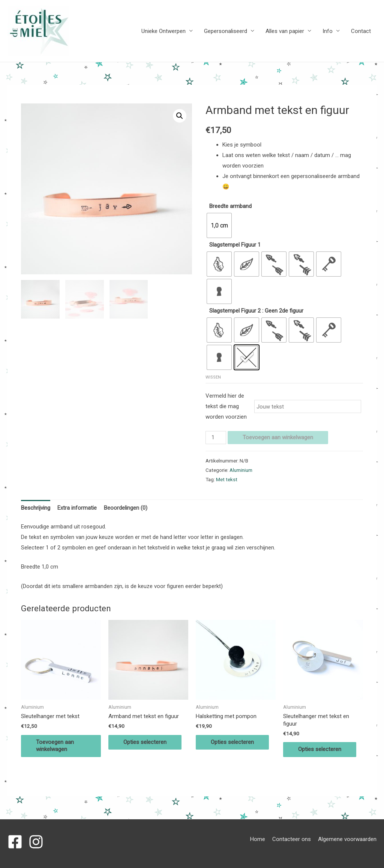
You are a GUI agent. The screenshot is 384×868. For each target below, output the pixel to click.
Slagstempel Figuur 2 (235, 311)
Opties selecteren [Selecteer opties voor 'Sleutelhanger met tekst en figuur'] (320, 749)
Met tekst (227, 479)
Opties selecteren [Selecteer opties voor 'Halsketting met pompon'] (232, 742)
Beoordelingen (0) (126, 508)
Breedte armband (230, 206)
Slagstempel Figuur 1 (235, 245)
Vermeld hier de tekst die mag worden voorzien (226, 406)
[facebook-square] (17, 842)
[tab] (36, 508)
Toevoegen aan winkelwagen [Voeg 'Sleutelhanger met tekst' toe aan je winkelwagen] (55, 746)
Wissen (213, 377)
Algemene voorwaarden (347, 839)
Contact (361, 31)
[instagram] (38, 842)
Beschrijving (36, 508)
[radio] (219, 225)
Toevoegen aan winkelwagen (278, 437)
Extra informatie (77, 508)
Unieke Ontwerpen (163, 31)
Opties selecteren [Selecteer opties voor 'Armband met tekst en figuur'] (145, 742)
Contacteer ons (292, 839)
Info (328, 31)
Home (258, 839)
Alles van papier (285, 31)
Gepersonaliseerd (226, 31)
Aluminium (241, 470)
